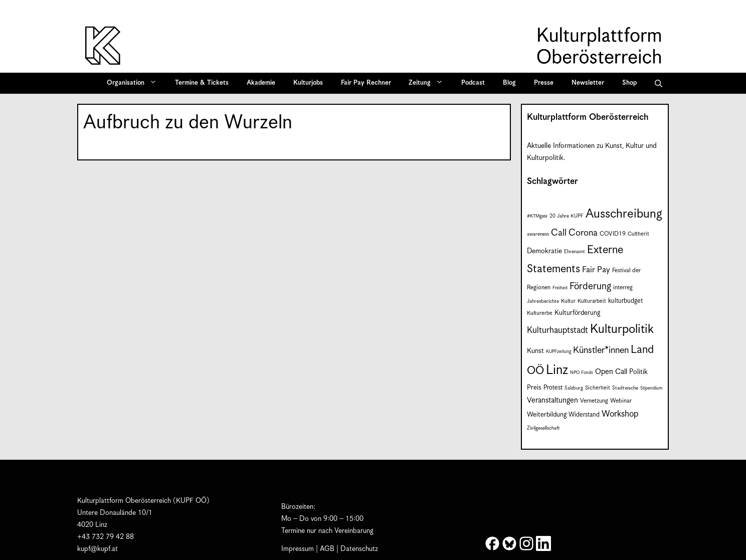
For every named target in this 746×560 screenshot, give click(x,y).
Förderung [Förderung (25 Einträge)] (590, 287)
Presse (544, 83)
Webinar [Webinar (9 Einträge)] (621, 401)
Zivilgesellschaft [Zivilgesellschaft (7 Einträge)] (543, 428)
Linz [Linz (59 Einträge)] (557, 370)
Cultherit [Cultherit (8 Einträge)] (638, 234)
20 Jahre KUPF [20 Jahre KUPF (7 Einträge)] (567, 216)
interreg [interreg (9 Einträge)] (623, 288)
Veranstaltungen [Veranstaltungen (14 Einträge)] (552, 400)
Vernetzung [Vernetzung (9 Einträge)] (594, 401)
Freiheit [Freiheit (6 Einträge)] (560, 288)
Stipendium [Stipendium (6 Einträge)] (651, 388)
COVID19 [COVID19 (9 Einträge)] (613, 234)
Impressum (298, 549)
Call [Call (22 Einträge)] (559, 233)
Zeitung (429, 83)
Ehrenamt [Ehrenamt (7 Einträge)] (575, 252)
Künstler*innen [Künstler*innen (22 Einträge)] (601, 350)
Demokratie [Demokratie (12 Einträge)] (544, 251)
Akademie (261, 83)
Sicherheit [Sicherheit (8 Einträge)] (598, 388)
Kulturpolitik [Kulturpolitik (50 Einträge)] (622, 329)
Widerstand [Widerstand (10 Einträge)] (584, 415)
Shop (629, 83)
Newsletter (588, 83)
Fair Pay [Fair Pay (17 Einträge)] (596, 270)
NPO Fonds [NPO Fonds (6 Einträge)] (582, 373)
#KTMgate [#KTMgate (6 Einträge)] (537, 216)
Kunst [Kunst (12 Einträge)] (535, 351)
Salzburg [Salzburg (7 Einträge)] (574, 388)
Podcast (473, 83)
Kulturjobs (308, 83)
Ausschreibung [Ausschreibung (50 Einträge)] (624, 214)
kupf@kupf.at (98, 549)
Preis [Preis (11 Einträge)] (534, 388)
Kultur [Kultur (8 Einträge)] (568, 301)
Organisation (135, 83)
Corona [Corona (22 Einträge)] (583, 233)
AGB (327, 549)
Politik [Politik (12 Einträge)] (638, 372)
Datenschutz (359, 549)
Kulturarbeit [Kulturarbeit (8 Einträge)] (592, 301)
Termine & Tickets (202, 83)
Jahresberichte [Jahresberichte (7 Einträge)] (543, 301)
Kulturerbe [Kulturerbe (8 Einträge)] (540, 313)
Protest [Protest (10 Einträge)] (553, 388)
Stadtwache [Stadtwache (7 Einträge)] (625, 388)
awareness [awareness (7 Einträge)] (538, 234)
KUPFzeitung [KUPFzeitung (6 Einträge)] (558, 352)
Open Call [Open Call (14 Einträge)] (611, 372)
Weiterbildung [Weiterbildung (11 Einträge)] (547, 415)
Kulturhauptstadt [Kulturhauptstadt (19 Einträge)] (557, 330)
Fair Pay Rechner (366, 83)
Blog (509, 83)
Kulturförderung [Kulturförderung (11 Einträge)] (577, 313)
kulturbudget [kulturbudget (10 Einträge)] (625, 301)
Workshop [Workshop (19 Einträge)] (620, 414)
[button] (659, 83)
